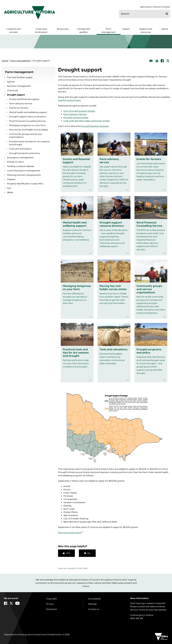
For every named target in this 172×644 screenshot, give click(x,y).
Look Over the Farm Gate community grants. (87, 121)
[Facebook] (162, 61)
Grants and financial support (24, 99)
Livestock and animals (14, 31)
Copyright (51, 599)
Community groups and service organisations (25, 136)
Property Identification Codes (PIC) (25, 184)
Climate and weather (84, 31)
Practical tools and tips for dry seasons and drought (29, 143)
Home (5, 61)
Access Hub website (156, 610)
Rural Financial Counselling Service (27, 121)
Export (126, 29)
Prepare (11, 179)
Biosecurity (63, 29)
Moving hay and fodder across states (28, 130)
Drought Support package (95, 126)
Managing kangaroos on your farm (27, 125)
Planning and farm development (24, 175)
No (89, 553)
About (165, 29)
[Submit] (167, 14)
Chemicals (13, 90)
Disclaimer (52, 609)
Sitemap (92, 604)
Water (10, 192)
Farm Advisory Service (75, 114)
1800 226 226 (137, 618)
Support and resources (146, 31)
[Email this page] (151, 61)
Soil (9, 188)
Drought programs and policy (25, 153)
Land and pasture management (24, 171)
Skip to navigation (0, 0)
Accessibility (94, 599)
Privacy (50, 604)
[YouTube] (17, 603)
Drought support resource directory (28, 117)
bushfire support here (69, 100)
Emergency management (20, 158)
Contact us (94, 609)
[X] (168, 61)
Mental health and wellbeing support (28, 112)
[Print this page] (157, 61)
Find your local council (70, 533)
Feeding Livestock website (21, 166)
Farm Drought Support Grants (79, 111)
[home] (30, 13)
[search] (144, 14)
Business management (19, 86)
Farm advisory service (21, 104)
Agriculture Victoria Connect (155, 7)
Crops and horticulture (41, 31)
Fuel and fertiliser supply (20, 77)
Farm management (108, 31)
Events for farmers (19, 108)
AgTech (11, 82)
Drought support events (76, 118)
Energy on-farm (15, 162)
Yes (68, 553)
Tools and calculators (20, 149)
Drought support (16, 95)
